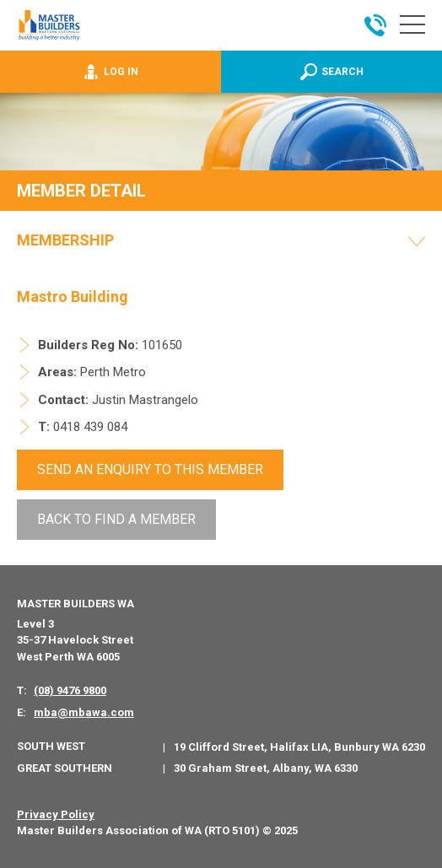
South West (51, 745)
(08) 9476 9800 (70, 690)
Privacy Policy (56, 814)
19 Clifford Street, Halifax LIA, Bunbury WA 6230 (299, 746)
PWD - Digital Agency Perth (78, 860)
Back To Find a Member (116, 518)
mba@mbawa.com (84, 711)
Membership (65, 240)
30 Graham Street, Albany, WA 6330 (266, 767)
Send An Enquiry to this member (150, 469)
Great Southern (65, 766)
